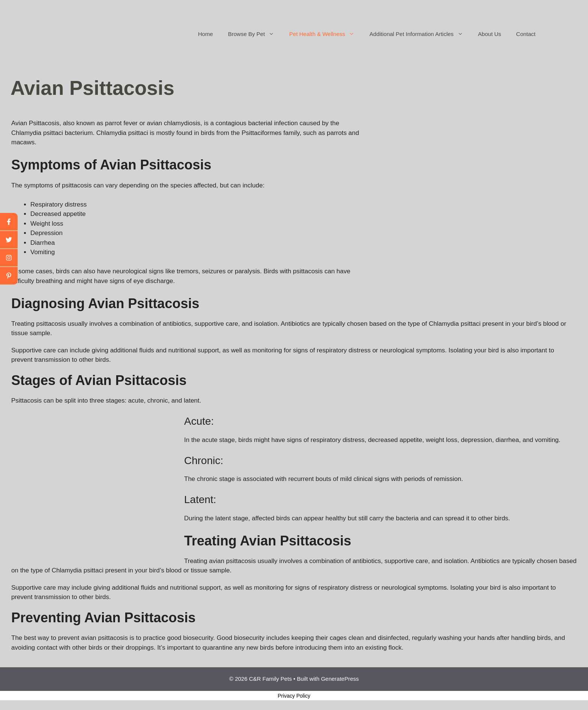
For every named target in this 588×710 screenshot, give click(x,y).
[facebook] (9, 222)
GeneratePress (340, 679)
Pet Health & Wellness (325, 34)
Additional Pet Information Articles (420, 34)
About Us (490, 34)
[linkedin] (9, 276)
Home (205, 34)
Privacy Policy (294, 696)
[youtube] (9, 258)
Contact (526, 34)
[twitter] (9, 240)
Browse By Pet (255, 34)
